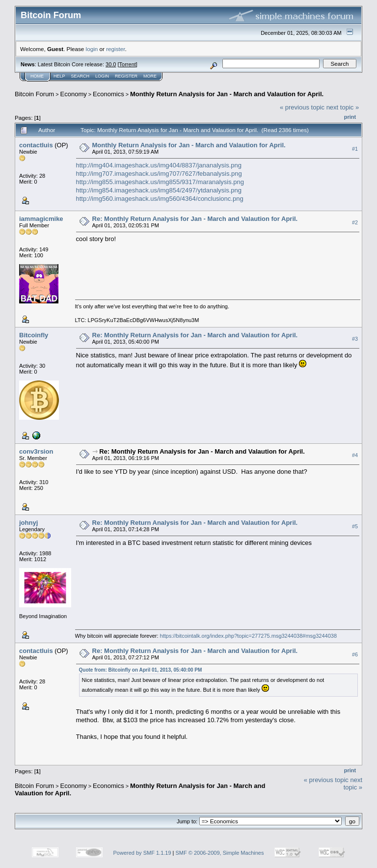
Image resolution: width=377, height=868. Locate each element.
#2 (355, 222)
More (150, 76)
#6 (355, 654)
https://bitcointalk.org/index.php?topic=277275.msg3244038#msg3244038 (249, 636)
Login (102, 76)
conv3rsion (36, 451)
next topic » (343, 107)
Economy (74, 94)
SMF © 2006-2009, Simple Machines (220, 853)
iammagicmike (41, 219)
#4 (355, 455)
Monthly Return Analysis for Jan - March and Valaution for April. (227, 94)
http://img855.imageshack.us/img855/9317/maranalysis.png (160, 182)
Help (59, 76)
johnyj (28, 523)
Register (126, 76)
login (92, 49)
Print (350, 117)
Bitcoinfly (34, 335)
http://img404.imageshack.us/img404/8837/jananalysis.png (159, 165)
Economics (108, 94)
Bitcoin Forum (34, 94)
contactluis (36, 145)
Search (81, 76)
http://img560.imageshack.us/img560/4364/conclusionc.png (160, 199)
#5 (355, 526)
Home (37, 76)
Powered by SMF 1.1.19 (142, 853)
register (115, 49)
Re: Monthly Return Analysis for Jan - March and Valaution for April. (195, 219)
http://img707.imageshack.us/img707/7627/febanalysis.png (159, 174)
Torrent (128, 64)
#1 (355, 149)
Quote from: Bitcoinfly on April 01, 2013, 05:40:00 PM (141, 670)
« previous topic (302, 107)
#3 (355, 339)
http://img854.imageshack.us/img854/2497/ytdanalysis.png (159, 190)
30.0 (111, 64)
